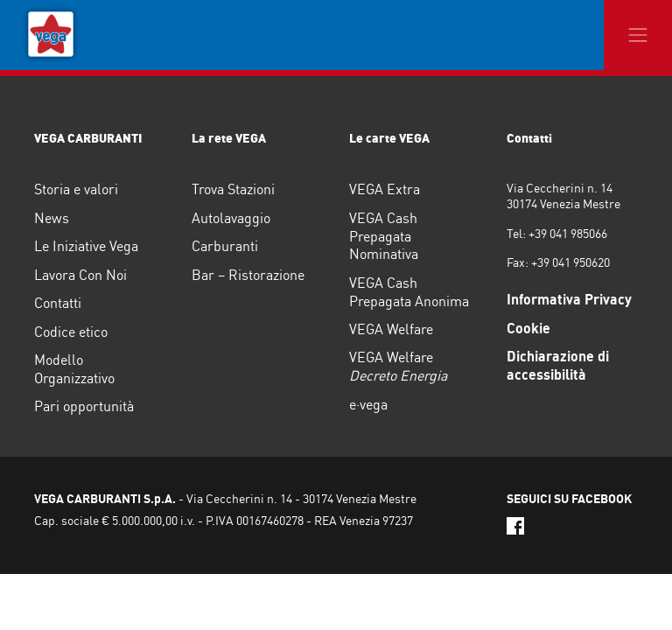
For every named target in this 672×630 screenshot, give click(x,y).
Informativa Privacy (569, 299)
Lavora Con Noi (80, 275)
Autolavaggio (231, 218)
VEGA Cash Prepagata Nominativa (384, 236)
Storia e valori (76, 189)
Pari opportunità (84, 406)
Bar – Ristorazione (248, 275)
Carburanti (225, 246)
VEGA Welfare (391, 329)
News (52, 218)
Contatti (58, 303)
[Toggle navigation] (638, 35)
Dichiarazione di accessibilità (558, 365)
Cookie (528, 328)
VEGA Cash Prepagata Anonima (409, 292)
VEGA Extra (385, 189)
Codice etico (71, 332)
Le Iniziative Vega (86, 246)
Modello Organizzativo (74, 369)
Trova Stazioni (233, 189)
